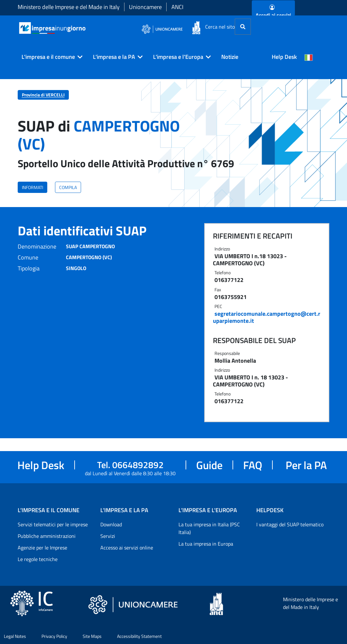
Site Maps (92, 636)
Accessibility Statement (139, 636)
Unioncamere (145, 7)
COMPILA (68, 187)
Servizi (108, 536)
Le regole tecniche (38, 559)
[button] (50, 57)
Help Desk (284, 57)
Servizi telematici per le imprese (53, 524)
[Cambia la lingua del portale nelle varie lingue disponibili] (309, 57)
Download (111, 524)
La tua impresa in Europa (206, 544)
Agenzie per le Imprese (42, 548)
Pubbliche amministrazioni (47, 536)
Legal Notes (15, 636)
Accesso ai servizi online (127, 548)
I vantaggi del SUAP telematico (290, 524)
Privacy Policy (54, 636)
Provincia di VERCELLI (43, 95)
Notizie (230, 57)
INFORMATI (32, 187)
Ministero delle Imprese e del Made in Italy (69, 7)
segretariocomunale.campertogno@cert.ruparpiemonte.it (267, 317)
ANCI (177, 7)
